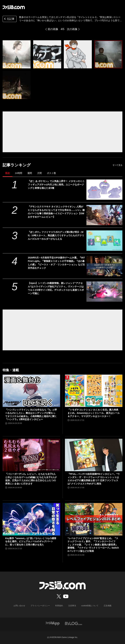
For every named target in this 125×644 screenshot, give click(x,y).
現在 (7, 173)
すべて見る (118, 165)
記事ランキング (17, 165)
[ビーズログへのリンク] (73, 623)
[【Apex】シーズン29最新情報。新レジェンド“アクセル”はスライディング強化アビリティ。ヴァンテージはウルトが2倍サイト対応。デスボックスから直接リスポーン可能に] (104, 292)
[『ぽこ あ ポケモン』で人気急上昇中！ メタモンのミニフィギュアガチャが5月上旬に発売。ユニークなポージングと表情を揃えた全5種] (104, 190)
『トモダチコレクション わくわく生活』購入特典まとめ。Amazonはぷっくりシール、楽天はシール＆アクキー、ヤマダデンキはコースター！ (94, 413)
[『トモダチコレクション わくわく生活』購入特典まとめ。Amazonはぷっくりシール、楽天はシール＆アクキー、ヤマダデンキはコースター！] (94, 391)
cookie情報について (90, 606)
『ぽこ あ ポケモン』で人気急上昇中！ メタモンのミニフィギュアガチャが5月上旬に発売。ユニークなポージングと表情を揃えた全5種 (56, 185)
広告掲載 (108, 606)
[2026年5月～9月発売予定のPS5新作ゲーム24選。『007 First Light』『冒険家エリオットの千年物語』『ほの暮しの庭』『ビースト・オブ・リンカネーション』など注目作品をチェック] (104, 266)
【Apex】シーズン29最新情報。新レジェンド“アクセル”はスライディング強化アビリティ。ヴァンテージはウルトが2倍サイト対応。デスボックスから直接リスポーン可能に (56, 288)
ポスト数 (51, 173)
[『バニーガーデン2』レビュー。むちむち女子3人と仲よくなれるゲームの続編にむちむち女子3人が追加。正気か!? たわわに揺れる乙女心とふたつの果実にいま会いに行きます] (31, 455)
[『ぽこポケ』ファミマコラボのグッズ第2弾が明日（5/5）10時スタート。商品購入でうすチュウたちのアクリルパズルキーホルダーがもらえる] (104, 241)
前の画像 (53, 29)
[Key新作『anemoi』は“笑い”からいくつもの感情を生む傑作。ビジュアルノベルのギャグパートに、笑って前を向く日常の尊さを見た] (31, 519)
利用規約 (59, 606)
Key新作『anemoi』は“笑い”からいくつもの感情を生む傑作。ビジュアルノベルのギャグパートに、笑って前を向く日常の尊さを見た (31, 541)
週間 (30, 173)
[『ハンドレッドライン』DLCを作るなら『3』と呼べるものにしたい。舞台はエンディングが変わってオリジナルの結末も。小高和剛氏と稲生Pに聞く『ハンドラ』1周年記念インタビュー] (31, 391)
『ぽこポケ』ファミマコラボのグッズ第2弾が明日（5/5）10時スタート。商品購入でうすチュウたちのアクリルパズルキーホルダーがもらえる (56, 235)
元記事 (9, 19)
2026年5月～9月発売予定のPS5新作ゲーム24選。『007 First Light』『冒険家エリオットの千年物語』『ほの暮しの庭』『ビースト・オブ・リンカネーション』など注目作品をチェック (56, 263)
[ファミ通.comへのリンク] (14, 7)
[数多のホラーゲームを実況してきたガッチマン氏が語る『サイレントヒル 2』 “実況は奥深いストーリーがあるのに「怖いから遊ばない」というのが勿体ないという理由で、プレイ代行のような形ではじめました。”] (17, 54)
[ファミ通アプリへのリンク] (53, 623)
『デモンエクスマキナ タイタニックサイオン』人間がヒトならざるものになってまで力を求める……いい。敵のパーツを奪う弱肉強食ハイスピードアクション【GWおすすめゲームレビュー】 (56, 212)
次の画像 (72, 29)
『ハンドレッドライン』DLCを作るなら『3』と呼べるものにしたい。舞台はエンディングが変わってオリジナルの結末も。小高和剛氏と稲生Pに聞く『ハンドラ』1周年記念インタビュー (31, 415)
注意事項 (72, 606)
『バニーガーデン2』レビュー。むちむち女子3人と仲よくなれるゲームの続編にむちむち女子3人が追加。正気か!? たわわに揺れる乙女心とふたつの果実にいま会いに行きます (31, 479)
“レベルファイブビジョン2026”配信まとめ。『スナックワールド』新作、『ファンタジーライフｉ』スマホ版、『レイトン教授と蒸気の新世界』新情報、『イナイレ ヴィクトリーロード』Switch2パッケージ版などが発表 (93, 545)
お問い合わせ (19, 606)
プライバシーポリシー (40, 606)
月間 (39, 173)
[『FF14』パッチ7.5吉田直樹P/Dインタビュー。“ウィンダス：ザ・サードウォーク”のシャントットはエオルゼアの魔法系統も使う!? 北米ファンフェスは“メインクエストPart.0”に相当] (94, 455)
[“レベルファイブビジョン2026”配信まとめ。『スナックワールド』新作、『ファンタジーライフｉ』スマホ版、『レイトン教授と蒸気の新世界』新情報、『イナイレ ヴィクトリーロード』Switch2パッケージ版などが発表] (94, 519)
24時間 (19, 173)
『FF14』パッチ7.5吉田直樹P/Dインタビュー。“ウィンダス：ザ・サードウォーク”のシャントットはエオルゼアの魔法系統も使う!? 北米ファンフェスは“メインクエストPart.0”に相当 (94, 479)
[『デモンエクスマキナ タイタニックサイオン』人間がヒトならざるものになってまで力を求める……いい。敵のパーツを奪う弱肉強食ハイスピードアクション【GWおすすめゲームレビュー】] (104, 215)
